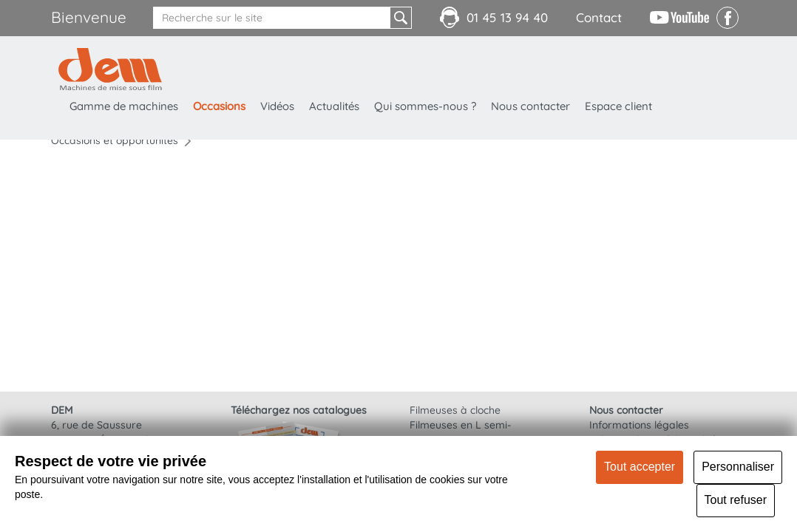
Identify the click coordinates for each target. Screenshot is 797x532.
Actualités (334, 106)
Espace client (618, 106)
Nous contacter (530, 106)
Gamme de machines (124, 106)
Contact (599, 17)
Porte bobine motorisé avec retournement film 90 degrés (128, 252)
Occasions (219, 106)
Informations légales (639, 425)
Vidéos (277, 106)
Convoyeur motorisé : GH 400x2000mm (128, 195)
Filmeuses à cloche (455, 410)
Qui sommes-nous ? (425, 106)
